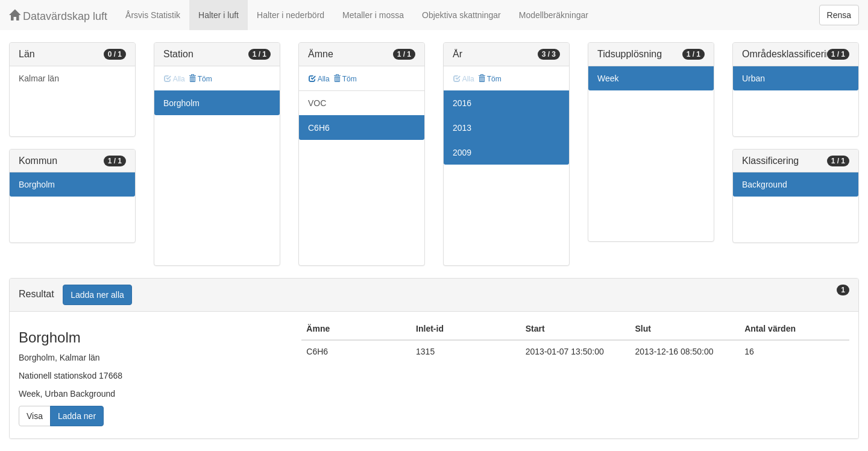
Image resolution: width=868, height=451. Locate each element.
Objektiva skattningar (461, 15)
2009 (462, 153)
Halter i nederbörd (291, 15)
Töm (200, 79)
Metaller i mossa (373, 15)
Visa (35, 416)
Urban (753, 78)
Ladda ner (77, 416)
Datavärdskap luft (58, 16)
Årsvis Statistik (153, 15)
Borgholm (37, 184)
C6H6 (319, 128)
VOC (317, 103)
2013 (462, 128)
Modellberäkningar (554, 15)
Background (765, 184)
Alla (319, 79)
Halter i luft (219, 15)
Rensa (839, 15)
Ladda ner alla (97, 295)
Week (608, 78)
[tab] (434, 295)
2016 (462, 103)
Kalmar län (39, 78)
